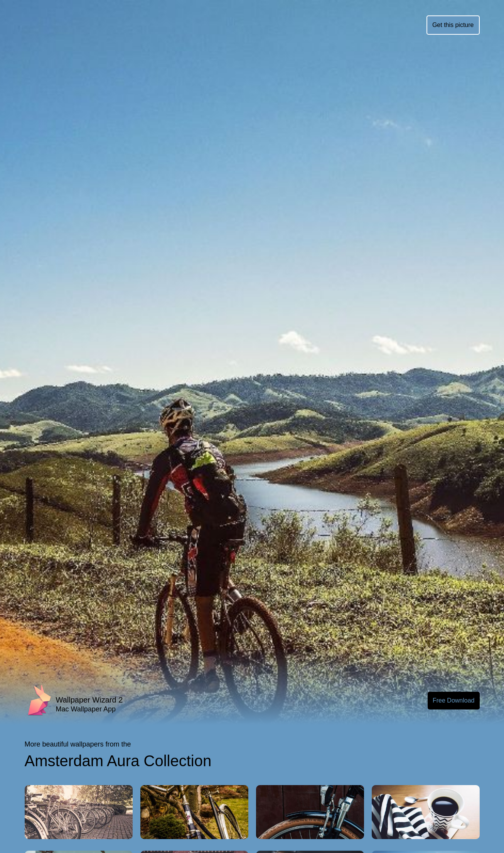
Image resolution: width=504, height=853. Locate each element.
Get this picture (453, 25)
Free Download (454, 700)
